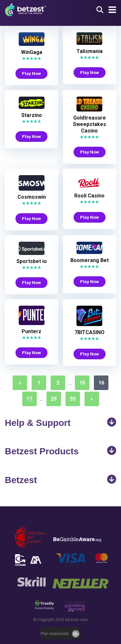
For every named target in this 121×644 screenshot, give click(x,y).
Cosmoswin (32, 197)
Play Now (31, 73)
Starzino (32, 115)
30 (73, 399)
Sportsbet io (32, 261)
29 (54, 399)
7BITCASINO (90, 332)
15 (82, 383)
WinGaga (32, 52)
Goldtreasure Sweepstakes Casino (90, 124)
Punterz (31, 331)
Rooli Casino (89, 196)
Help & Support (60, 423)
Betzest (60, 480)
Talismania (90, 51)
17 (29, 399)
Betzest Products (60, 451)
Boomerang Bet (90, 260)
